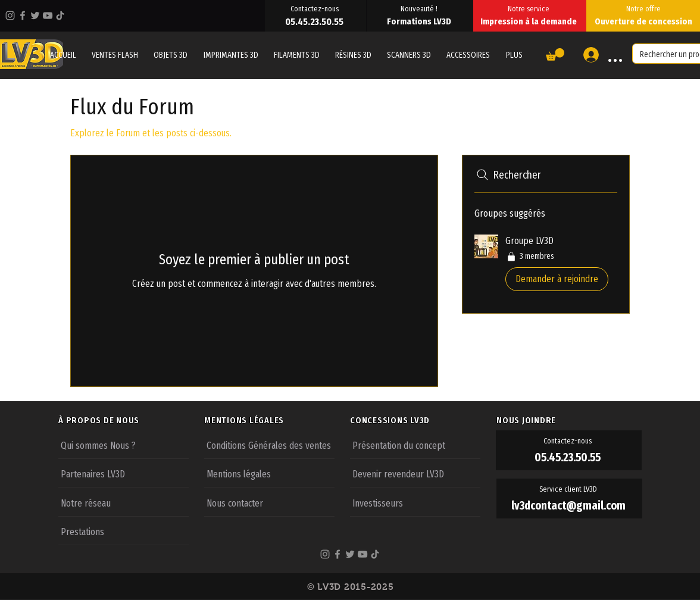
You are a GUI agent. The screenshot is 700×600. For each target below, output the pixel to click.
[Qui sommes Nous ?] (124, 445)
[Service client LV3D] (569, 489)
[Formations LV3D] (420, 21)
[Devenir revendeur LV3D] (415, 473)
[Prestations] (124, 531)
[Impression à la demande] (530, 21)
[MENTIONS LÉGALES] (277, 420)
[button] (514, 55)
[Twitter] (35, 15)
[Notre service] (530, 8)
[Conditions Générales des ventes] (269, 445)
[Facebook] (23, 15)
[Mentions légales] (269, 473)
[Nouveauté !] (420, 8)
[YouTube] (48, 15)
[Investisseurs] (415, 502)
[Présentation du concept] (415, 445)
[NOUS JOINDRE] (569, 420)
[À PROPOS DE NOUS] (131, 420)
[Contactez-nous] (315, 8)
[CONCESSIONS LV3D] (423, 420)
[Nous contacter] (269, 502)
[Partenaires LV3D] (124, 473)
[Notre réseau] (124, 502)
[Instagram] (10, 15)
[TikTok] (60, 15)
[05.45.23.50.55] (315, 21)
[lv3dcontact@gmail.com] (569, 506)
